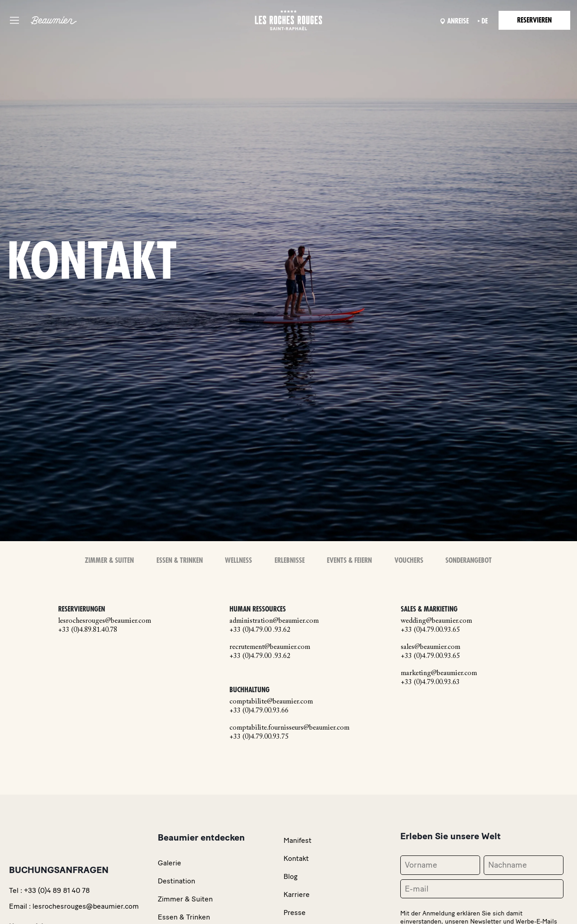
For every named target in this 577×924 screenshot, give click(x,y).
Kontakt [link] (296, 858)
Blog (291, 876)
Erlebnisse (290, 561)
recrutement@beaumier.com (270, 647)
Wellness (239, 561)
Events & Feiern (349, 561)
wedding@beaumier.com (436, 621)
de (483, 21)
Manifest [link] (298, 840)
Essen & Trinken (180, 561)
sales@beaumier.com (430, 647)
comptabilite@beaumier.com (271, 702)
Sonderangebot (469, 561)
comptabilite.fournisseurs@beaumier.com (289, 728)
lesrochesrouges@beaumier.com (105, 621)
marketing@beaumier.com (439, 673)
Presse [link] (295, 913)
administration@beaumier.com (274, 621)
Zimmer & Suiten (110, 561)
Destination (176, 881)
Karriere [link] (297, 894)
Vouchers (409, 561)
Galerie (169, 863)
